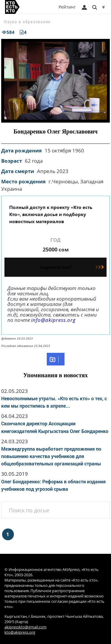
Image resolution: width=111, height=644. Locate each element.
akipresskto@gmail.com (25, 627)
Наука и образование (27, 22)
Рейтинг (67, 7)
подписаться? (72, 267)
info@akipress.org (53, 320)
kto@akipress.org (20, 632)
